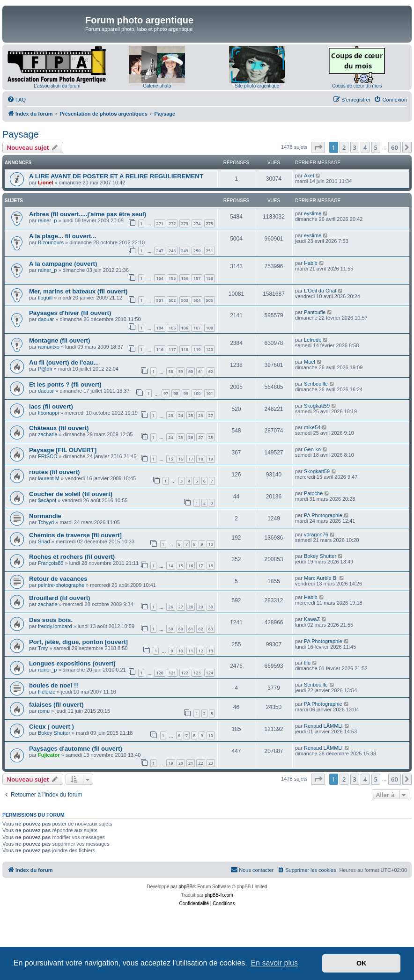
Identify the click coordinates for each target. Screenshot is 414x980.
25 (191, 415)
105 (172, 328)
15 (170, 459)
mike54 (312, 427)
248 (172, 251)
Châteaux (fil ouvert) (59, 428)
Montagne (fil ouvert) (59, 340)
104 (159, 328)
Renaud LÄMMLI (323, 726)
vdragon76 (316, 534)
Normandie (45, 516)
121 (172, 673)
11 (191, 651)
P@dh (45, 369)
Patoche (313, 493)
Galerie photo (157, 86)
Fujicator (49, 755)
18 (200, 459)
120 (210, 349)
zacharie (48, 434)
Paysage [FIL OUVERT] (63, 450)
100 (197, 393)
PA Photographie (323, 515)
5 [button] (376, 147)
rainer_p (47, 220)
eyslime (313, 213)
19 (211, 459)
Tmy (43, 648)
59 (181, 371)
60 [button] (395, 147)
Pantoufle (315, 312)
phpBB (185, 887)
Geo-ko (312, 449)
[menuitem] (16, 100)
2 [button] (344, 147)
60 (191, 371)
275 (210, 223)
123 (197, 673)
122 (185, 673)
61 (200, 371)
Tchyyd (46, 522)
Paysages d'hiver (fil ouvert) (70, 313)
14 (170, 566)
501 (159, 300)
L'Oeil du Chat (320, 291)
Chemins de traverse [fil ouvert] (75, 535)
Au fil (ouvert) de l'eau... (64, 362)
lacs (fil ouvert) (51, 406)
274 (197, 223)
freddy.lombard (55, 626)
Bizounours (51, 242)
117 (172, 349)
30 (211, 607)
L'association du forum (57, 86)
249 (185, 251)
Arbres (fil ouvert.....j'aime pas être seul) (88, 214)
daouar (46, 319)
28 (211, 437)
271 (159, 223)
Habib (311, 263)
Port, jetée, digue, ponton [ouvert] (78, 642)
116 (159, 349)
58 (170, 371)
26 (200, 415)
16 (181, 459)
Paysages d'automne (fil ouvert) (76, 749)
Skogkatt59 (317, 406)
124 (210, 673)
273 (185, 223)
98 (176, 393)
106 (185, 328)
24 (181, 415)
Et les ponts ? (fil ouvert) (65, 384)
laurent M (49, 478)
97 (166, 393)
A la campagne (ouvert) (63, 264)
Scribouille (316, 384)
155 (172, 278)
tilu (307, 663)
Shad (44, 541)
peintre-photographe (61, 585)
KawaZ (312, 619)
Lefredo (313, 340)
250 (197, 251)
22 (200, 763)
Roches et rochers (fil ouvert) (72, 557)
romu (44, 711)
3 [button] (355, 147)
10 (211, 544)
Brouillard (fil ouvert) (59, 598)
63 (211, 629)
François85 (51, 563)
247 (159, 251)
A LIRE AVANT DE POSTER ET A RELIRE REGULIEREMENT (116, 176)
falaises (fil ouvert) (56, 705)
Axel (309, 176)
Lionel (45, 183)
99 (186, 393)
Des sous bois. (51, 620)
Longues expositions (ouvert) (72, 663)
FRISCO (48, 456)
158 (210, 278)
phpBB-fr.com (219, 895)
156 (185, 278)
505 (210, 300)
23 (170, 415)
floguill (45, 298)
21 (191, 763)
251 (210, 251)
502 (172, 300)
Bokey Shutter (320, 556)
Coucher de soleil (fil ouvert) (71, 494)
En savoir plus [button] (274, 963)
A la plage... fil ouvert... (63, 236)
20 (181, 763)
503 (185, 300)
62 (211, 371)
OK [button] (362, 963)
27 (211, 415)
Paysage (21, 134)
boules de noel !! (54, 685)
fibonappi (48, 413)
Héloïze (47, 692)
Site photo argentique (257, 86)
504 (197, 300)
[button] (318, 147)
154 (159, 278)
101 (210, 393)
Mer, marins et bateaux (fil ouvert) (78, 291)
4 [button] (365, 147)
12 (200, 651)
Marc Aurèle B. (321, 578)
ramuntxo (49, 347)
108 (210, 328)
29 (200, 607)
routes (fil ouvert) (54, 472)
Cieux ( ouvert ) (52, 727)
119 (197, 349)
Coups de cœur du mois (357, 86)
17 (191, 459)
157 (197, 278)
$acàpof (47, 500)
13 (211, 651)
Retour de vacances (58, 579)
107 (197, 328)
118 (185, 349)
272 (172, 223)
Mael (310, 362)
